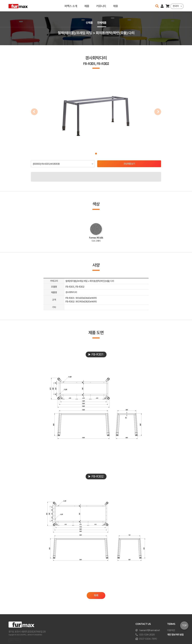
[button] (96, 154)
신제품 (89, 23)
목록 (96, 596)
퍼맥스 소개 (71, 6)
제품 (87, 6)
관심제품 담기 (129, 164)
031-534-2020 (147, 635)
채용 (115, 6)
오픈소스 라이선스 (14, 640)
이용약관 (171, 630)
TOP (184, 626)
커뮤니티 (101, 6)
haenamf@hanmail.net (150, 630)
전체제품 (102, 23)
